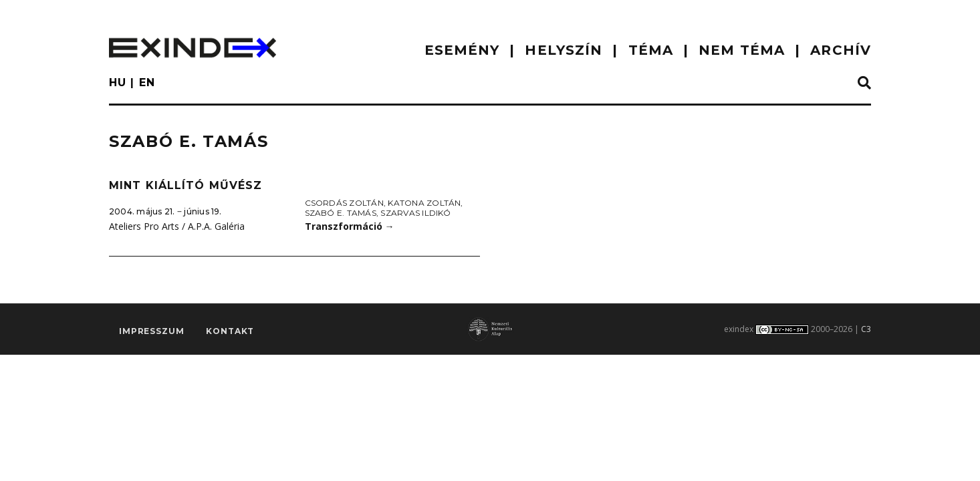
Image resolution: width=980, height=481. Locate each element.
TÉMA (651, 50)
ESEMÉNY (462, 50)
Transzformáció (350, 226)
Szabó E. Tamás (341, 213)
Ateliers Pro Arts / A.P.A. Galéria (177, 226)
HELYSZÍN (564, 50)
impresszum (151, 332)
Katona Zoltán (424, 203)
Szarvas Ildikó (415, 213)
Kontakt (230, 332)
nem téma (742, 50)
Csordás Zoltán (344, 203)
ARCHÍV (841, 50)
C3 (866, 329)
